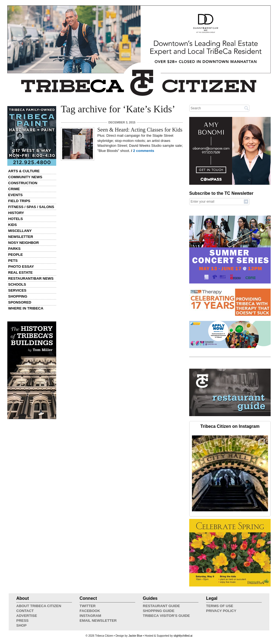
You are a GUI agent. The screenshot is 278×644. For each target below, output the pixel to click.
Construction (23, 183)
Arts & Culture (24, 171)
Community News (25, 177)
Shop (21, 625)
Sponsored (20, 302)
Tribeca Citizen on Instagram (230, 426)
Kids (12, 225)
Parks (14, 249)
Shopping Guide (159, 611)
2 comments (144, 151)
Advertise (27, 616)
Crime (14, 189)
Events (15, 195)
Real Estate (20, 272)
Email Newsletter (98, 621)
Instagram (90, 616)
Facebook (90, 611)
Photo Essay (21, 267)
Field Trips (19, 201)
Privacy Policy (221, 611)
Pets (13, 261)
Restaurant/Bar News (31, 278)
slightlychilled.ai (183, 636)
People (15, 255)
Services (17, 290)
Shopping (18, 296)
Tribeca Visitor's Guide (166, 616)
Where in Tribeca (26, 308)
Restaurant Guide (161, 606)
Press (22, 621)
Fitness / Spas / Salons (31, 207)
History (16, 213)
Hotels (15, 219)
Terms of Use (220, 606)
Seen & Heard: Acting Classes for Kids (140, 130)
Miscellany (20, 231)
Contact (25, 611)
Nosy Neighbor (23, 243)
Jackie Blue (135, 636)
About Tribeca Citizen (39, 606)
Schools (17, 284)
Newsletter (21, 237)
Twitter (88, 606)
